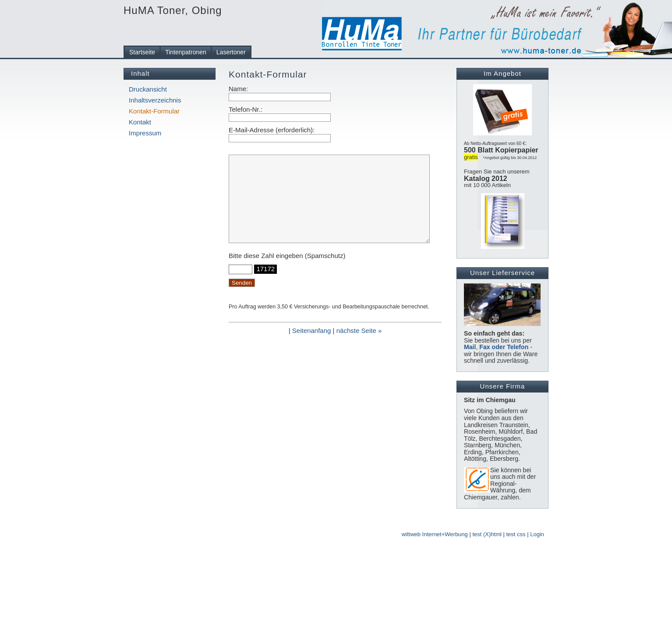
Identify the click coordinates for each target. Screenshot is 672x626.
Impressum (145, 133)
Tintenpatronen (186, 52)
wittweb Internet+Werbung (435, 534)
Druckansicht (148, 89)
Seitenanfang (312, 331)
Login (537, 534)
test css (516, 534)
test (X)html (487, 534)
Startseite (142, 52)
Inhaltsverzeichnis (155, 100)
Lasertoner (231, 52)
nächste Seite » (359, 331)
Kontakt (140, 122)
